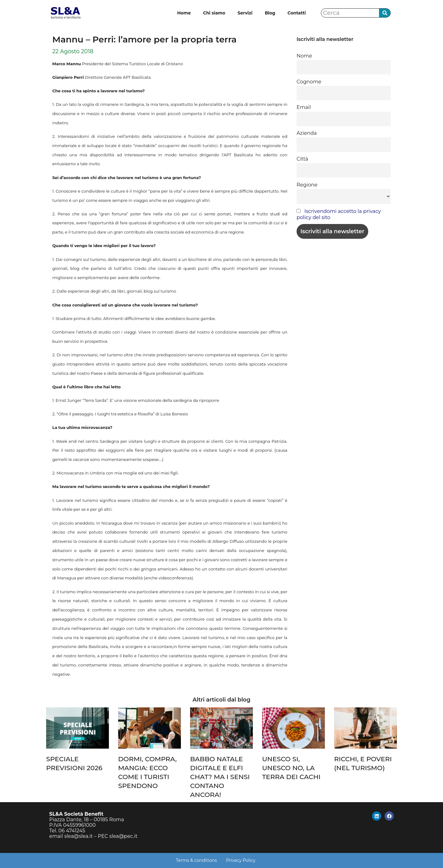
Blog (270, 13)
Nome (304, 56)
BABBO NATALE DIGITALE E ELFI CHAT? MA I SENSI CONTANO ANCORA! (220, 777)
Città (302, 159)
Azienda (307, 133)
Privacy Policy (241, 860)
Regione (307, 185)
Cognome (309, 82)
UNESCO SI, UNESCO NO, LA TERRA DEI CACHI (291, 768)
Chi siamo (214, 13)
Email (304, 107)
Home (184, 13)
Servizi (245, 13)
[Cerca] (385, 13)
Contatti (297, 13)
